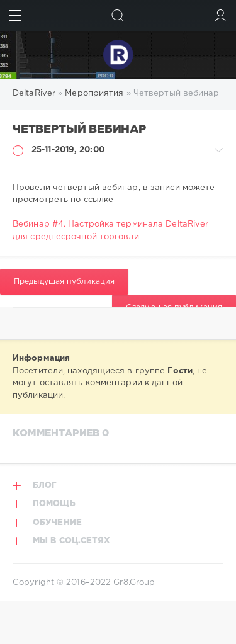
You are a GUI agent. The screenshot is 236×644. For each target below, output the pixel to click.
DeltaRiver (34, 93)
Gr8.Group (134, 583)
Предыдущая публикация (64, 282)
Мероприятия (94, 93)
